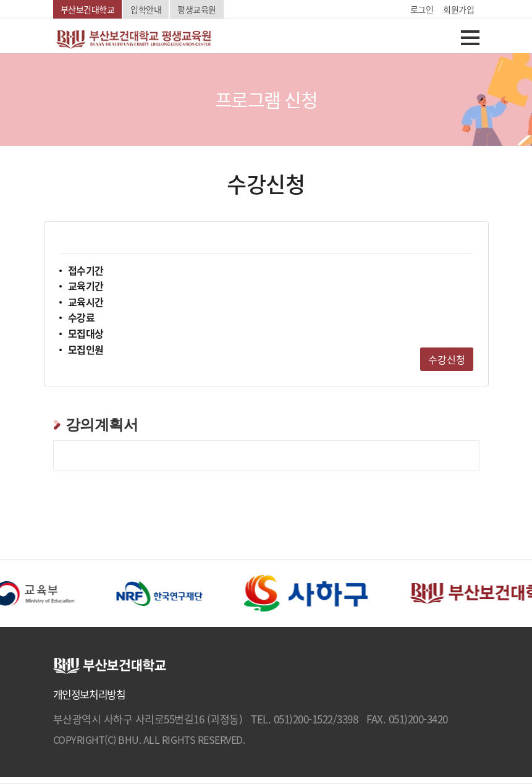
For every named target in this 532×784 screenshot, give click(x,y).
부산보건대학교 (88, 9)
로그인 (422, 9)
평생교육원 (197, 9)
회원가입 (458, 9)
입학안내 (146, 9)
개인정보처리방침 (89, 694)
